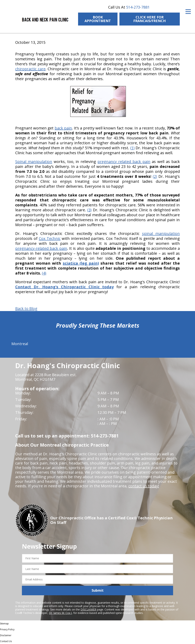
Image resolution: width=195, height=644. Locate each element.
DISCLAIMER (88, 609)
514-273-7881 (138, 7)
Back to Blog (26, 309)
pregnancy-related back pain (41, 248)
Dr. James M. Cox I (60, 613)
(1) (132, 148)
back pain (63, 128)
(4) (44, 273)
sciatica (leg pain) (81, 263)
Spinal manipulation (34, 162)
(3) (89, 210)
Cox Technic (50, 238)
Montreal (20, 344)
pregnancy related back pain (124, 162)
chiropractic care (30, 69)
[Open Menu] (188, 12)
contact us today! (144, 486)
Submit (98, 590)
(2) (155, 176)
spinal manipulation (161, 233)
